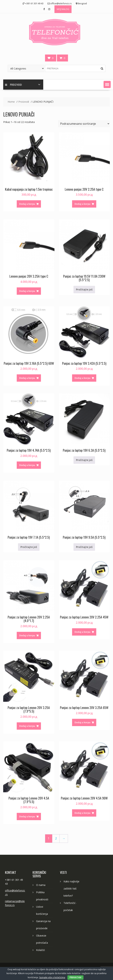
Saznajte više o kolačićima (52, 977)
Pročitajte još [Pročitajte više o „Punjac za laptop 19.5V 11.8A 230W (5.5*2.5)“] (84, 289)
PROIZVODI (13, 85)
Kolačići (40, 950)
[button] (107, 84)
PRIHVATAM (75, 977)
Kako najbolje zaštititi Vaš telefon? (71, 889)
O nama (41, 885)
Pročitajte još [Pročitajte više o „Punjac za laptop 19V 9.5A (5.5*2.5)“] (84, 547)
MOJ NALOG (63, 9)
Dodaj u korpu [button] (27, 204)
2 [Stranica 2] (56, 838)
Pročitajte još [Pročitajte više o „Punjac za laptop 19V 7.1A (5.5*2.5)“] (29, 547)
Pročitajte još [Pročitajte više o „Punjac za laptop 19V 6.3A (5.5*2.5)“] (84, 460)
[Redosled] (84, 124)
